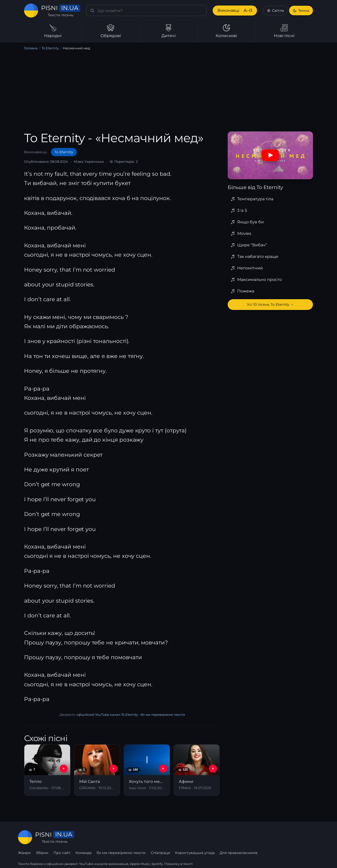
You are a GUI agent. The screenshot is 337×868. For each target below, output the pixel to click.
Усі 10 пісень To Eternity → (270, 304)
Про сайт (124, 837)
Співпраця (222, 837)
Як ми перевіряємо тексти (161, 715)
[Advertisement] (168, 92)
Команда (146, 837)
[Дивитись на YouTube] (270, 155)
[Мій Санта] (97, 770)
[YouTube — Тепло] (64, 769)
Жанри (87, 837)
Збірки (104, 837)
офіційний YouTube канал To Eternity (107, 715)
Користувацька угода (256, 837)
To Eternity (50, 48)
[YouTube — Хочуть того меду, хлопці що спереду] (163, 769)
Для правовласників (300, 837)
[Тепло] (47, 770)
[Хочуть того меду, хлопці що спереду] (147, 770)
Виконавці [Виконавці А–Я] (234, 11)
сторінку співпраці (78, 858)
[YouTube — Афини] (213, 769)
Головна (31, 48)
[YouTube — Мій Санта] (113, 769)
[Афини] (197, 770)
